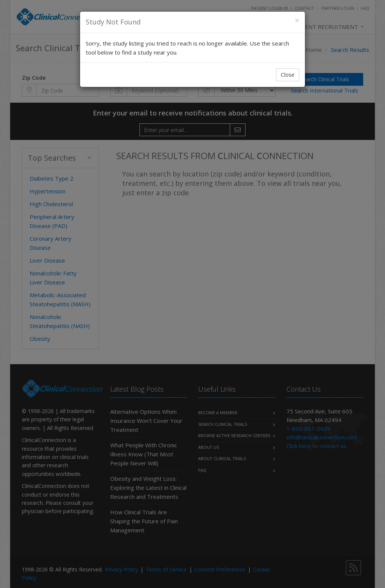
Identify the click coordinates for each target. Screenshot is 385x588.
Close (288, 75)
